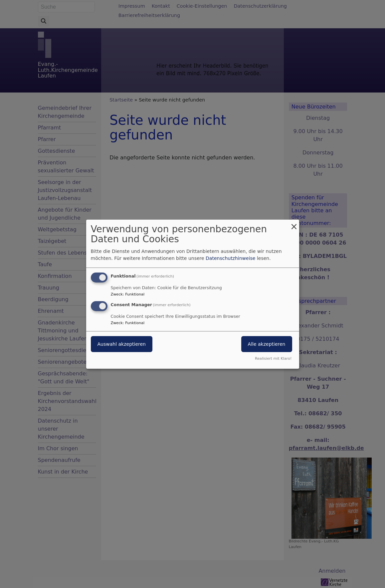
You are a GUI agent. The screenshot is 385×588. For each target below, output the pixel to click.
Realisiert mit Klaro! (273, 359)
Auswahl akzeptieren (122, 344)
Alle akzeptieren (267, 344)
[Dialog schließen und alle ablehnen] (294, 223)
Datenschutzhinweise (230, 258)
